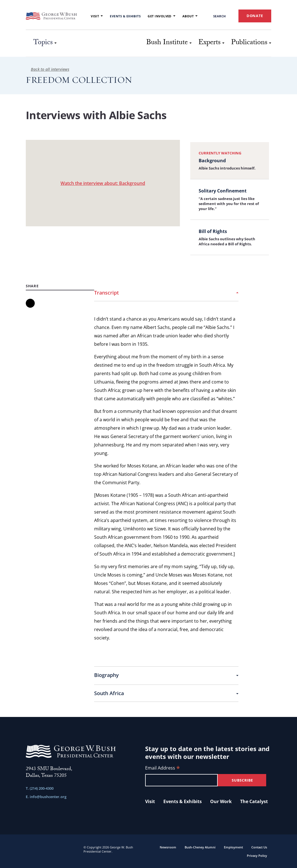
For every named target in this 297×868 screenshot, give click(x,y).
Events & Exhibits (125, 16)
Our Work (221, 801)
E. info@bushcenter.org (46, 797)
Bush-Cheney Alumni (200, 847)
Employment (233, 847)
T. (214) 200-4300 (40, 788)
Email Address (163, 768)
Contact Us (259, 847)
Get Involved (162, 16)
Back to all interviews (47, 69)
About (190, 16)
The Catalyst (254, 801)
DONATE (255, 16)
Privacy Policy (257, 856)
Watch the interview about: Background (103, 183)
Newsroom (168, 847)
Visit (97, 16)
